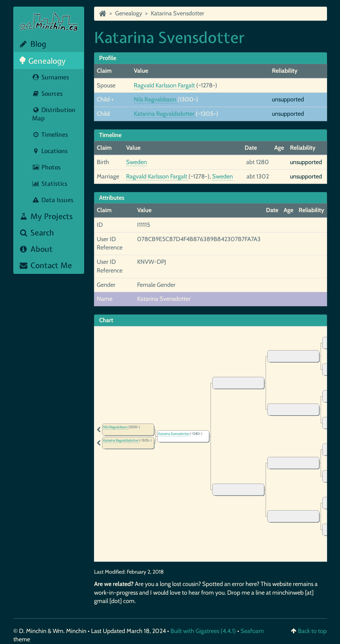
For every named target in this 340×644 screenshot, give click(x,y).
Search (37, 233)
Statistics (50, 184)
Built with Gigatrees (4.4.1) (203, 631)
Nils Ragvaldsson (156, 99)
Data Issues (53, 200)
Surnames (51, 77)
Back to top (312, 631)
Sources (47, 94)
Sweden (136, 162)
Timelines (50, 135)
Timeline (110, 135)
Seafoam (252, 631)
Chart (106, 320)
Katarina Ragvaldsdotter (165, 114)
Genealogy (42, 61)
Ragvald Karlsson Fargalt (165, 85)
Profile (108, 58)
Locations (50, 151)
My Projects (46, 216)
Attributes (112, 198)
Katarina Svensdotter (178, 13)
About (36, 249)
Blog (33, 44)
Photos (46, 167)
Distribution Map (54, 114)
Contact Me (46, 265)
